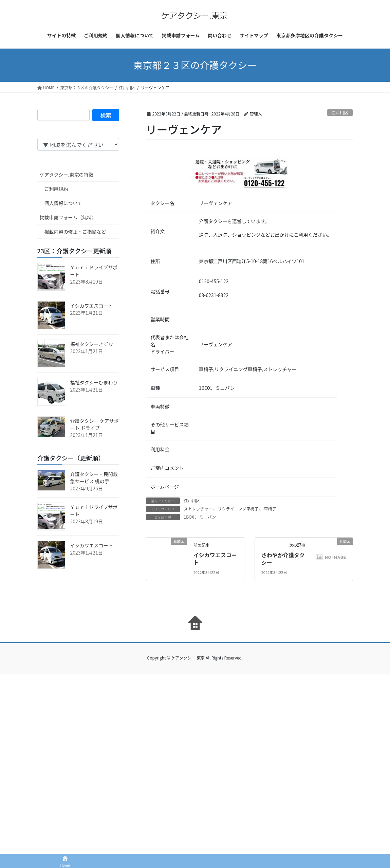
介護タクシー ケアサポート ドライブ (95, 424)
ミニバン (208, 517)
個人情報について (63, 203)
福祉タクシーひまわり (94, 382)
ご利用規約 (56, 189)
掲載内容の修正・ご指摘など (75, 232)
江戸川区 (340, 113)
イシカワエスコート (215, 559)
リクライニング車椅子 (238, 509)
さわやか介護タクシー (283, 559)
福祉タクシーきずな (92, 344)
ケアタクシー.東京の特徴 (67, 175)
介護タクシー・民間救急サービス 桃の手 (94, 478)
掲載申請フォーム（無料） (68, 217)
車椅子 (270, 509)
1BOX (189, 517)
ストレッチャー (198, 509)
